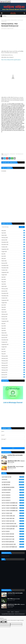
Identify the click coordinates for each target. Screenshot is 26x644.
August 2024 (13, 275)
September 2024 (13, 272)
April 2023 (13, 310)
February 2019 (13, 358)
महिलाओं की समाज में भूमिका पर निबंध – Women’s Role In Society (16, 462)
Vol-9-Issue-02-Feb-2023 (14, 536)
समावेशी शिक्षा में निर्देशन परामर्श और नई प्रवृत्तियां (15, 455)
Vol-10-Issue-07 (14, 498)
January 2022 (13, 337)
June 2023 (13, 305)
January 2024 (13, 291)
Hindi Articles (7, 154)
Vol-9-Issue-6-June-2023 (14, 542)
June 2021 (13, 351)
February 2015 (13, 368)
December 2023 (13, 293)
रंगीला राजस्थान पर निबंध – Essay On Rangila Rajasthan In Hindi (16, 467)
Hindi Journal (12, 154)
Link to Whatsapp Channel (13, 402)
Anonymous (5, 28)
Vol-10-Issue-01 (14, 492)
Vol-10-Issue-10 (14, 500)
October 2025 (13, 247)
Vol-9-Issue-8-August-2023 (14, 544)
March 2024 (13, 286)
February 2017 (13, 363)
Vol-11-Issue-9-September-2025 (14, 526)
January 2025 (13, 263)
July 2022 (13, 324)
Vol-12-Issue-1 (14, 531)
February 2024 (13, 289)
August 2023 (13, 303)
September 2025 (13, 249)
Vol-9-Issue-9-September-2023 (14, 547)
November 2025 (13, 245)
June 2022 (13, 326)
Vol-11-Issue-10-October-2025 (14, 505)
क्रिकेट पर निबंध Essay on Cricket (14, 599)
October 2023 (13, 298)
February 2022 (13, 335)
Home (3, 20)
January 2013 (13, 372)
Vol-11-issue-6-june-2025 (14, 529)
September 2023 (13, 300)
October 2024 (13, 270)
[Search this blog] (10, 227)
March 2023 (13, 312)
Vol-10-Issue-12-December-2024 (14, 503)
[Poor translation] (5, 622)
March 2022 (13, 333)
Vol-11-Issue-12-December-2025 (14, 511)
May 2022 (13, 328)
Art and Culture (14, 477)
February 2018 (13, 361)
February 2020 (13, 356)
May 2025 (13, 258)
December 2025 (13, 242)
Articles (14, 480)
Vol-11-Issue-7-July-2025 (14, 521)
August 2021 (13, 347)
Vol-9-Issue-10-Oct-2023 (14, 539)
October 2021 (13, 342)
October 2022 (13, 319)
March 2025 (13, 261)
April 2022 (13, 330)
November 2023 (13, 296)
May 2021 (13, 354)
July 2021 (13, 349)
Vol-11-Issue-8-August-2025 (14, 524)
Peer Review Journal (19, 154)
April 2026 (13, 233)
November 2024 (13, 268)
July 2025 (13, 254)
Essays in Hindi (14, 482)
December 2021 (13, 340)
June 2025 (13, 256)
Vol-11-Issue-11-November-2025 (14, 508)
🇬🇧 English (3, 2)
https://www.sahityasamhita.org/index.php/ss (11, 60)
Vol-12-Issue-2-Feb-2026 (14, 534)
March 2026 (13, 235)
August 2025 (13, 251)
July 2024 (13, 277)
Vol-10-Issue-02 (14, 495)
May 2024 (13, 282)
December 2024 (13, 265)
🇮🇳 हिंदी (8, 2)
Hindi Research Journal (14, 487)
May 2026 (13, 231)
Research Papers (14, 490)
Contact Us (17, 612)
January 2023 (13, 317)
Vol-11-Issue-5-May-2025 (14, 518)
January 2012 (13, 375)
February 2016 (13, 365)
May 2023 (13, 307)
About (12, 612)
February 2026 (13, 238)
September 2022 (13, 321)
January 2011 (13, 377)
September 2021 (13, 344)
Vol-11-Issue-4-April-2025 (14, 516)
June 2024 (13, 279)
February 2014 (13, 370)
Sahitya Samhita (7, 20)
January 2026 (13, 240)
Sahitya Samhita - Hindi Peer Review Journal (16, 614)
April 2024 (13, 284)
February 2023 (13, 314)
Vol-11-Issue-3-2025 (14, 513)
